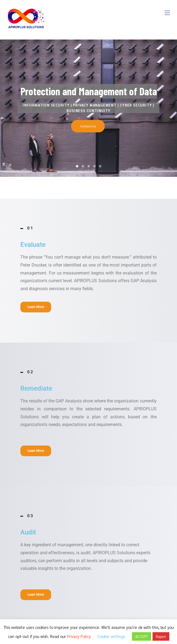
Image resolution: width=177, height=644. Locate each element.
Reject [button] (161, 636)
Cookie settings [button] (111, 636)
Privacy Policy (79, 636)
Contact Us (88, 126)
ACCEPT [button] (142, 636)
